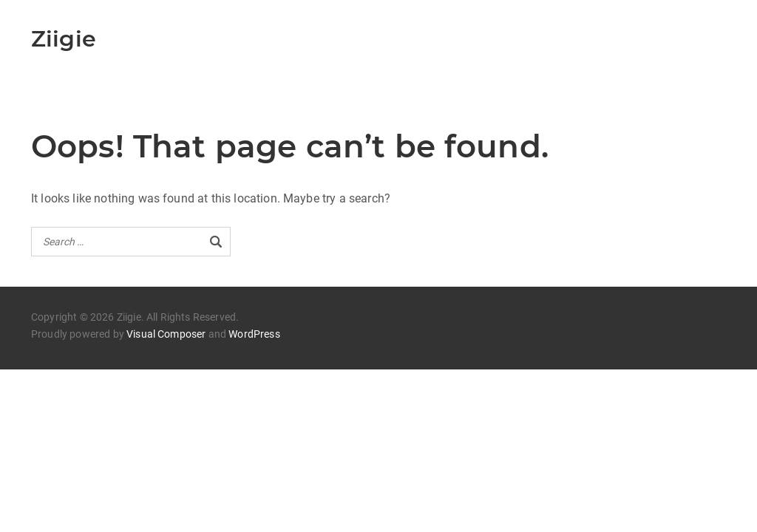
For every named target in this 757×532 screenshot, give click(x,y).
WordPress (254, 334)
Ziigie (64, 39)
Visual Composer (166, 334)
